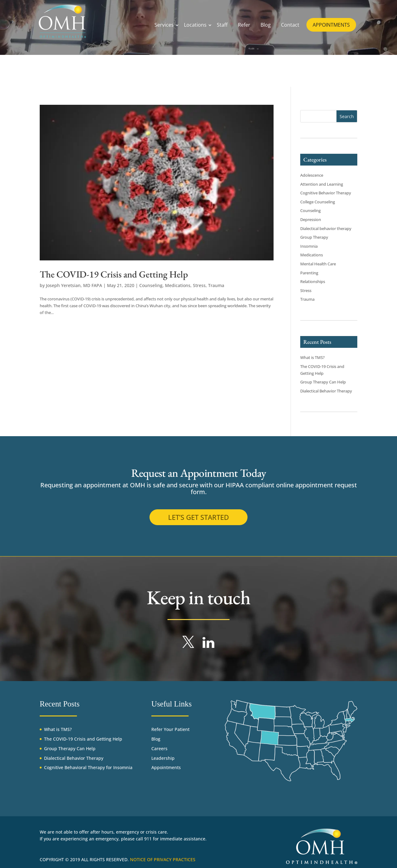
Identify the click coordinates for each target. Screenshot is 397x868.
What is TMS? (312, 357)
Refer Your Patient (170, 729)
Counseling (151, 285)
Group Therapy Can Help (323, 382)
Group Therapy (314, 237)
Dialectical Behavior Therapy (326, 391)
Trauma (216, 285)
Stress (199, 285)
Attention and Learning (322, 184)
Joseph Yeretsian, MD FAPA (74, 285)
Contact (290, 25)
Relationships (313, 281)
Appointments (166, 767)
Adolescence (312, 175)
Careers (159, 748)
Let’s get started (198, 517)
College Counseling (318, 202)
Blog (266, 25)
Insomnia (309, 246)
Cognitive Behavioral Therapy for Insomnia (88, 767)
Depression (311, 219)
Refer (244, 25)
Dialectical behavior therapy (326, 228)
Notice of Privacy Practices (163, 859)
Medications (178, 285)
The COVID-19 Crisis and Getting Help (114, 274)
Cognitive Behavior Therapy (326, 193)
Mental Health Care (318, 264)
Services (164, 25)
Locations (195, 25)
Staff (222, 25)
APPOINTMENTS (331, 25)
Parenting (309, 273)
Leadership (163, 758)
